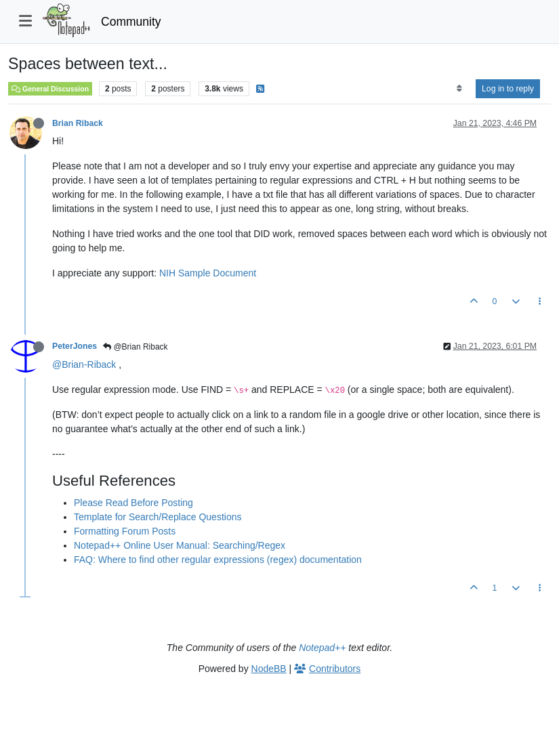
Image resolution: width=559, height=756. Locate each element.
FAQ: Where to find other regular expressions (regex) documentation (218, 560)
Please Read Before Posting (133, 503)
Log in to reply (508, 89)
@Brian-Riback (84, 364)
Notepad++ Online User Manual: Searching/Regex (180, 545)
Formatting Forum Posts (125, 531)
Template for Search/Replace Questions (158, 517)
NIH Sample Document (208, 273)
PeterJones (75, 346)
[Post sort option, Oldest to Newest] (459, 89)
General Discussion (50, 89)
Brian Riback (78, 123)
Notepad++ (322, 648)
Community (131, 22)
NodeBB (269, 669)
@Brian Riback (136, 347)
